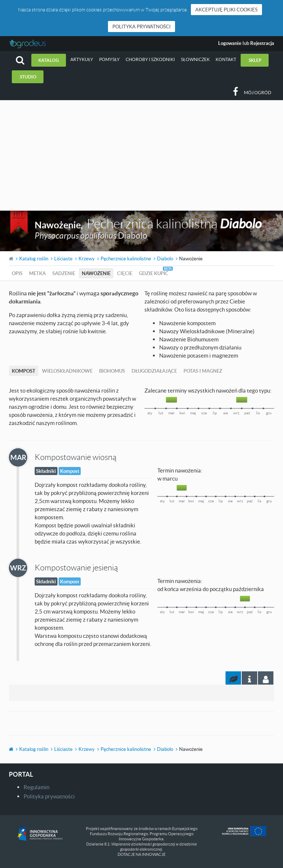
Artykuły (82, 59)
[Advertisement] (141, 155)
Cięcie (125, 273)
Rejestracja (262, 43)
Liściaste (63, 259)
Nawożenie (96, 273)
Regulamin (36, 787)
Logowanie (230, 43)
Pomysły (109, 59)
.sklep (255, 60)
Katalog (49, 60)
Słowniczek (195, 59)
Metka (37, 273)
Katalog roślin (34, 259)
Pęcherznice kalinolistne (126, 259)
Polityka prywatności (141, 27)
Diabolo (165, 259)
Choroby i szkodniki (150, 59)
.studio (28, 77)
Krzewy (87, 259)
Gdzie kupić (154, 273)
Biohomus (112, 371)
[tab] (266, 678)
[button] (20, 60)
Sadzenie (64, 273)
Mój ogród (258, 93)
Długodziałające (154, 371)
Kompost (24, 371)
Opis (17, 273)
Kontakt (226, 59)
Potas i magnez (203, 371)
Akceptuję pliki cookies (226, 10)
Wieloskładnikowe (67, 371)
